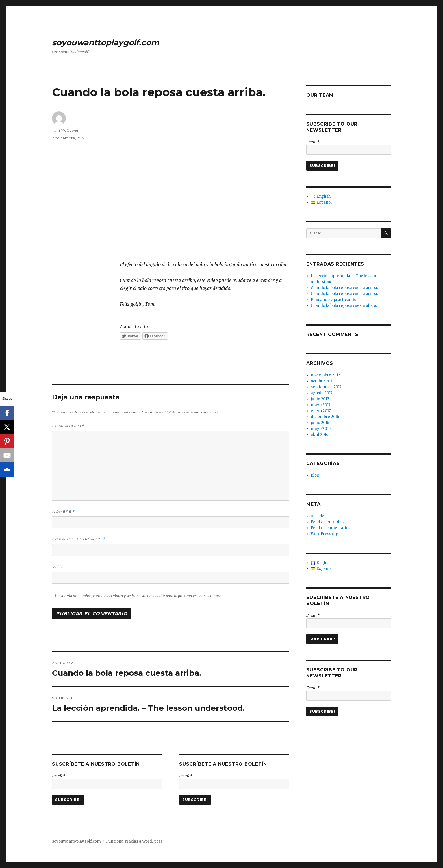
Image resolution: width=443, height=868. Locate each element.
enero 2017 (321, 411)
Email (58, 776)
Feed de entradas (327, 522)
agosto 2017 (322, 393)
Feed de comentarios (331, 528)
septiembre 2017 (326, 387)
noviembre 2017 (325, 375)
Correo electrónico (79, 539)
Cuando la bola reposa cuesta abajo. (344, 306)
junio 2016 (320, 423)
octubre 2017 (322, 381)
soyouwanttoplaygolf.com (106, 42)
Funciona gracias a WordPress (134, 841)
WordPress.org (325, 534)
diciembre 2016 (325, 417)
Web (57, 567)
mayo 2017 (321, 405)
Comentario (68, 426)
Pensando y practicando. (334, 300)
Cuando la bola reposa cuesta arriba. (344, 288)
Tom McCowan (66, 130)
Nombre (63, 511)
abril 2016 (320, 435)
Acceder (318, 516)
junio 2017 (320, 399)
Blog (315, 475)
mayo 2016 (321, 429)
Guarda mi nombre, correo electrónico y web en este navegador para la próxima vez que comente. (141, 596)
